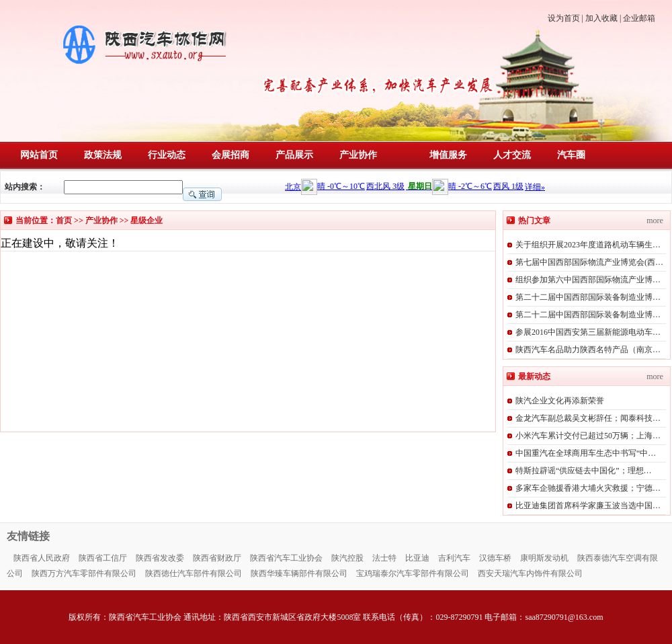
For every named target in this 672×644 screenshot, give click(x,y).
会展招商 (230, 155)
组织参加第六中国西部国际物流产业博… (588, 280)
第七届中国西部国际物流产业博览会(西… (589, 262)
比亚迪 (417, 558)
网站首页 (39, 155)
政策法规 (103, 155)
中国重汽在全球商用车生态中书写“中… (586, 453)
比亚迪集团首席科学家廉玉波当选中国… (588, 506)
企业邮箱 (639, 18)
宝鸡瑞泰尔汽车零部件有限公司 (413, 573)
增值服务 (448, 155)
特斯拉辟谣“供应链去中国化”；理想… (584, 471)
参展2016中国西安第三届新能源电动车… (588, 332)
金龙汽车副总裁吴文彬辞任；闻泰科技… (588, 418)
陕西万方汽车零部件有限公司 (84, 573)
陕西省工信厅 (103, 558)
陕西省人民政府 (42, 558)
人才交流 (512, 155)
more (655, 220)
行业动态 (167, 155)
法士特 (384, 558)
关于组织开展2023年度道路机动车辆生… (588, 245)
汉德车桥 (495, 558)
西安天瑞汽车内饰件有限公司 (530, 573)
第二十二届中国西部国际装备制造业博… (588, 297)
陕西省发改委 (160, 558)
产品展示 (294, 155)
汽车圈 (571, 155)
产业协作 (358, 155)
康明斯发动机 (544, 558)
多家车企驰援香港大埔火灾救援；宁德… (588, 488)
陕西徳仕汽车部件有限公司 (194, 573)
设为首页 (564, 18)
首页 (64, 220)
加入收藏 (601, 18)
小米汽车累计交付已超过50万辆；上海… (588, 436)
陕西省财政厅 (217, 558)
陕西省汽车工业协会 (286, 558)
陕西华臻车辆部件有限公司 (299, 573)
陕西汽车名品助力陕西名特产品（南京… (588, 350)
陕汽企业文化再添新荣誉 (560, 401)
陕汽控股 (347, 558)
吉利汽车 (454, 558)
